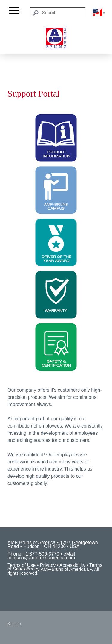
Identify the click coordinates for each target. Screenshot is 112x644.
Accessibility (72, 565)
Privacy (48, 565)
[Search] (58, 13)
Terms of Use (22, 565)
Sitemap (14, 624)
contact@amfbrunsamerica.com (41, 558)
